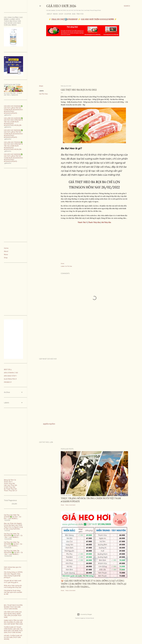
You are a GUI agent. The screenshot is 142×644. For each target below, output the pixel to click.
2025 (73, 14)
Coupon (67, 14)
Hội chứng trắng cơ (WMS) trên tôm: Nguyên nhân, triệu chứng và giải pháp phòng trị (13, 575)
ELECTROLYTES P (10, 379)
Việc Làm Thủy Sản (10, 485)
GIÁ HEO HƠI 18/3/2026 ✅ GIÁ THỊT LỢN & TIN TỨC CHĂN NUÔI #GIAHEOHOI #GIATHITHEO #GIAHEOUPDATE (13, 134)
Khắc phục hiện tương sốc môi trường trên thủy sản (13, 586)
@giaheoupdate (49, 424)
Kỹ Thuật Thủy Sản (10, 489)
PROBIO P (8, 382)
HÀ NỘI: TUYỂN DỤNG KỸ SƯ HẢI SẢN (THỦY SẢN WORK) (13, 637)
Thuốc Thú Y (8, 482)
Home (6, 248)
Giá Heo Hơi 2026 (61, 6)
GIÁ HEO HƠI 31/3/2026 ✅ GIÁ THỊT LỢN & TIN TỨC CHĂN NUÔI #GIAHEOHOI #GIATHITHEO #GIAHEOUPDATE (13, 110)
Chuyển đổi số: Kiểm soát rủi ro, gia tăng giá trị (13, 582)
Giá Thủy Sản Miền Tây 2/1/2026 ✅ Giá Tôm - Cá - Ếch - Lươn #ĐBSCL (13, 517)
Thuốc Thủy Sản (9, 483)
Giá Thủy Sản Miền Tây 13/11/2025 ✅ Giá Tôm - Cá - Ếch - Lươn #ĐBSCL (13, 544)
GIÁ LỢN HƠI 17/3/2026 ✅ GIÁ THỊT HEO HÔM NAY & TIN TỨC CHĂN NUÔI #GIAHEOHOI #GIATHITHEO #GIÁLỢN (13, 146)
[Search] (127, 6)
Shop (60, 14)
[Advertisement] (83, 53)
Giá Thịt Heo (43, 94)
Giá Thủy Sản (106, 222)
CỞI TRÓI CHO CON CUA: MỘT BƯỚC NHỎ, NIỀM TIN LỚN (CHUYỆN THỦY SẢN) (13, 615)
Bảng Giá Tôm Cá (10, 480)
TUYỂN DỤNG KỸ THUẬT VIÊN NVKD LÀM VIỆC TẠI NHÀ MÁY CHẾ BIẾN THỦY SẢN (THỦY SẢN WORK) (13, 630)
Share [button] (41, 86)
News (55, 14)
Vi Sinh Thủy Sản (10, 487)
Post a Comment (70, 505)
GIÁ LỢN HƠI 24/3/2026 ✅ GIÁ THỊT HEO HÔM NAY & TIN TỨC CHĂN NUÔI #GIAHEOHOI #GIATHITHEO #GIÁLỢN (13, 122)
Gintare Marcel (90, 618)
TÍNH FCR (79, 14)
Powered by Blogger (85, 614)
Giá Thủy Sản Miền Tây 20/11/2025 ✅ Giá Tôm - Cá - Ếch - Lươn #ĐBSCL (13, 535)
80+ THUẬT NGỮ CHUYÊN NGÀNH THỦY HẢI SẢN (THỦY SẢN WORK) (13, 607)
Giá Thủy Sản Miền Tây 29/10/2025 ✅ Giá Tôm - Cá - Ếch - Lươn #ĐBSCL (13, 552)
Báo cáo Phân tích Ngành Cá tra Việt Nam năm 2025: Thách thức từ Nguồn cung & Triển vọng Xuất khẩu (13, 526)
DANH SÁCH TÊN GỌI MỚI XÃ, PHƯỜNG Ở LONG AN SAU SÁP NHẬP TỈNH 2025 (13, 622)
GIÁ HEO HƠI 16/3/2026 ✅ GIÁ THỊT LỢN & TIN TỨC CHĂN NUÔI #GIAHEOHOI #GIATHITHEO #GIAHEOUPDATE (13, 158)
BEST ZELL (8, 370)
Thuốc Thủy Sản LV (10, 491)
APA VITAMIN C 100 (11, 373)
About (49, 14)
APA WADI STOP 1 (10, 376)
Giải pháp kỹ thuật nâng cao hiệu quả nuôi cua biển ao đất (13, 592)
